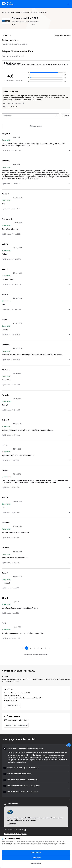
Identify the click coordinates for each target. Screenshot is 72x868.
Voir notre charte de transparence (15, 834)
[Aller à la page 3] (34, 648)
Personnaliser (36, 863)
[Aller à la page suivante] (50, 648)
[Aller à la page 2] (31, 648)
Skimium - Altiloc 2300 (40, 12)
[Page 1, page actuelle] (27, 648)
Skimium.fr (26, 12)
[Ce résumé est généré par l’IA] (24, 103)
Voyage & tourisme (14, 12)
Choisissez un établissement (16, 725)
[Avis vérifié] (2, 140)
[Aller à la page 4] (38, 648)
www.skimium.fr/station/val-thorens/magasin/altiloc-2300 (23, 698)
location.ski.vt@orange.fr (12, 695)
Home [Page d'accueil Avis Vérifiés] (4, 12)
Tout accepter (36, 852)
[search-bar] (30, 116)
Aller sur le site (13, 705)
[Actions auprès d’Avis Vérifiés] (70, 151)
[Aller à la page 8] (46, 648)
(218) (33, 25)
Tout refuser (36, 858)
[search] (56, 116)
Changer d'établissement (62, 36)
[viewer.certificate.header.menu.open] (68, 4)
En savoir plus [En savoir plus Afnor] (11, 824)
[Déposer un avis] (36, 126)
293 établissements (32, 21)
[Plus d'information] (25, 830)
